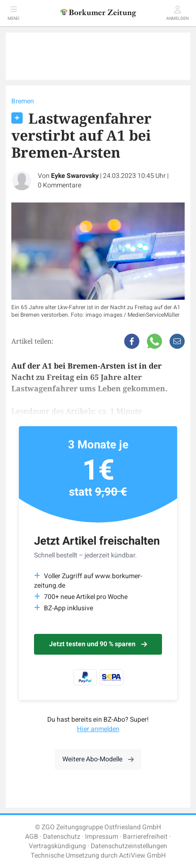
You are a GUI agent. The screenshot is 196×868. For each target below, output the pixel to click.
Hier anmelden (98, 729)
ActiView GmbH (142, 855)
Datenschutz (62, 837)
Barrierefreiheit (145, 837)
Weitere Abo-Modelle (98, 759)
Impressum (102, 837)
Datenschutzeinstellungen (129, 846)
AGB (32, 837)
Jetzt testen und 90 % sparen (98, 644)
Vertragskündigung (57, 846)
